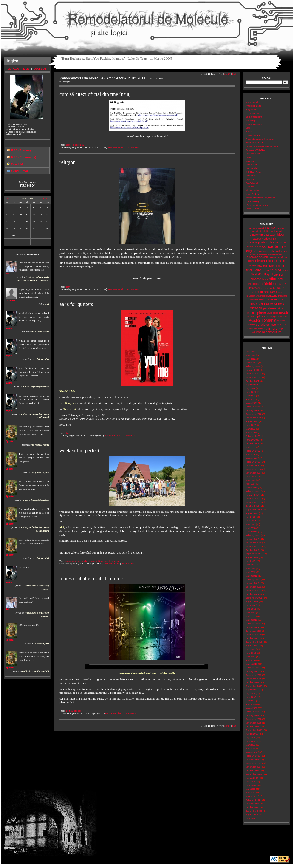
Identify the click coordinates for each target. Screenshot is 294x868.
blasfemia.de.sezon (263, 235)
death (278, 251)
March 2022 (252, 363)
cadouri (257, 239)
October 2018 (252, 443)
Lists (26, 69)
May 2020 (250, 429)
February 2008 (253, 756)
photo (262, 313)
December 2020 (254, 414)
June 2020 (251, 425)
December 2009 (254, 675)
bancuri (278, 231)
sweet (250, 328)
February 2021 (253, 407)
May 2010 (250, 657)
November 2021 (254, 377)
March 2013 (252, 532)
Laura (248, 157)
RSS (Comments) (24, 157)
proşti (283, 312)
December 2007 (254, 763)
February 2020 (253, 436)
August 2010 (252, 646)
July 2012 (250, 561)
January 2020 (252, 440)
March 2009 (252, 708)
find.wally (82, 561)
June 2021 (251, 392)
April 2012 (251, 572)
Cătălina (10, 300)
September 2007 (254, 774)
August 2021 (252, 385)
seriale (261, 325)
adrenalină (261, 228)
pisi (269, 313)
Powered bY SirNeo (255, 150)
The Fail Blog (252, 201)
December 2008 (254, 719)
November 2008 (254, 723)
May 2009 (250, 701)
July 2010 (250, 649)
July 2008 (250, 737)
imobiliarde (253, 284)
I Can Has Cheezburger (257, 205)
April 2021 (251, 399)
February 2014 (253, 491)
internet (254, 288)
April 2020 (251, 432)
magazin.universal (256, 296)
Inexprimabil (252, 168)
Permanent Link (116, 147)
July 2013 (250, 517)
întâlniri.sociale (104, 561)
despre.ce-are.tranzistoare (270, 254)
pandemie (270, 308)
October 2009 (252, 682)
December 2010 (254, 631)
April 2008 (251, 748)
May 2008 (250, 745)
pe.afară (251, 313)
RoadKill (255, 320)
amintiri (256, 231)
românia (269, 320)
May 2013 (250, 524)
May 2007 (250, 789)
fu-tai (285, 270)
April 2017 (251, 447)
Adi (7, 274)
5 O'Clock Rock (253, 172)
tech (263, 328)
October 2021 (252, 381)
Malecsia (250, 161)
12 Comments (132, 147)
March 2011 (252, 620)
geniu (278, 274)
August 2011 (252, 601)
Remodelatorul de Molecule (147, 21)
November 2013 (254, 502)
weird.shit (264, 332)
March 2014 (252, 488)
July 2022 (250, 352)
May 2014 (250, 480)
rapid (258, 316)
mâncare (283, 296)
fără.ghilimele (265, 266)
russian (281, 321)
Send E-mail (20, 171)
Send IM (17, 164)
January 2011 (252, 627)
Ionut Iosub (251, 165)
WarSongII (251, 120)
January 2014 (252, 495)
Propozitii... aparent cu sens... (260, 139)
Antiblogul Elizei (253, 106)
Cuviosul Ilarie (253, 154)
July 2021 (250, 388)
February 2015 (253, 462)
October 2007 (252, 770)
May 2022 (250, 355)
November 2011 (254, 590)
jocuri (280, 288)
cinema (275, 239)
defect (284, 251)
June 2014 (251, 476)
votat (254, 332)
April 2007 (251, 793)
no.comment (277, 304)
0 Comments (128, 436)
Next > (228, 74)
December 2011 (254, 587)
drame (251, 261)
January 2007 (252, 804)
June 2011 (251, 609)
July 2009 (250, 693)
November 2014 (254, 473)
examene (280, 261)
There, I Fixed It (253, 209)
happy (265, 279)
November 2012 (254, 546)
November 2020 (254, 418)
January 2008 (252, 759)
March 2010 (252, 664)
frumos (91, 561)
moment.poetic (258, 299)
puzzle (250, 317)
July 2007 (250, 782)
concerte (270, 246)
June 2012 (251, 565)
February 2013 (253, 535)
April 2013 (251, 528)
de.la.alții (270, 251)
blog (280, 234)
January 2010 (252, 671)
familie (253, 266)
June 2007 (251, 785)
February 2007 (253, 800)
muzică (116, 561)
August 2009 (252, 690)
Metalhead (251, 176)
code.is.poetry (257, 242)
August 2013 (252, 513)
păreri (280, 308)
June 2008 (251, 741)
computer (281, 242)
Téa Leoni (70, 409)
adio (252, 228)
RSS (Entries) (21, 150)
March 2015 (252, 458)
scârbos (251, 325)
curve (262, 251)
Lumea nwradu (253, 135)
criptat (283, 246)
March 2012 (252, 576)
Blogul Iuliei (251, 109)
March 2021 (252, 403)
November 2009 (254, 679)
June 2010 (251, 653)
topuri (282, 328)
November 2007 (254, 767)
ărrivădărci (265, 231)
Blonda (249, 131)
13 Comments (132, 289)
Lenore (249, 128)
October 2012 (252, 550)
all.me (68, 145)
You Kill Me (67, 391)
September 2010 (254, 642)
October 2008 (252, 726)
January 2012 (252, 583)
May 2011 (250, 612)
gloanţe (256, 279)
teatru (257, 328)
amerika (280, 228)
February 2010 (253, 668)
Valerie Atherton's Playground (260, 198)
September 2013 (254, 510)
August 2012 (252, 557)
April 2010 (251, 660)
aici (62, 527)
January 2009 (252, 715)
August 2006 (252, 815)
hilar (68, 287)
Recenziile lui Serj (254, 143)
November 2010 (254, 635)
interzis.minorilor (267, 288)
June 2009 (251, 697)
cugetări (252, 251)
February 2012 (253, 579)
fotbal (266, 270)
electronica (78, 145)
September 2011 (254, 598)
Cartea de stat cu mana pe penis (262, 146)
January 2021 (252, 410)
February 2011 (253, 623)
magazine (271, 296)
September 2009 (254, 686)
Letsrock (250, 179)
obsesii (78, 711)
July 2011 (250, 605)
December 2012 (254, 543)
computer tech (254, 247)
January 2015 (252, 465)
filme (68, 433)
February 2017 (253, 451)
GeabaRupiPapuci (262, 274)
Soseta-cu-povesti (255, 124)
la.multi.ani (260, 292)
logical (9, 328)
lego (280, 292)
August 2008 (252, 734)
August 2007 (252, 778)
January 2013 (252, 539)
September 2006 (254, 811)
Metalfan (250, 187)
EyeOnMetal (252, 183)
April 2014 (251, 484)
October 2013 (252, 506)
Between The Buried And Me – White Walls (147, 673)
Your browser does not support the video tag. (147, 667)
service (271, 325)
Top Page (13, 69)
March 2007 (252, 796)
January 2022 (252, 370)
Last (234, 74)
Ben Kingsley (68, 403)
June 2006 (251, 818)
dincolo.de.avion (257, 257)
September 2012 (254, 554)
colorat (271, 242)
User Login (41, 69)
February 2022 (253, 366)
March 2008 (252, 752)
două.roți (282, 257)
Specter (10, 441)
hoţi (280, 279)
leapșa (273, 292)
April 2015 (251, 454)
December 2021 (254, 374)
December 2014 (254, 469)
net (267, 304)
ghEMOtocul (252, 102)
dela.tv (253, 254)
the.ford (272, 328)
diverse (273, 257)
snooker (281, 325)
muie (270, 299)
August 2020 (252, 421)
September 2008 (254, 730)
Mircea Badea (253, 190)
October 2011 (252, 594)
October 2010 (252, 638)
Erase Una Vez (253, 113)
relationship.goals (271, 316)
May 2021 (250, 396)
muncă (279, 299)
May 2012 (250, 568)
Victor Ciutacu (253, 194)
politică (275, 313)
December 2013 (254, 499)
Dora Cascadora (254, 117)
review (284, 316)
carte (265, 239)
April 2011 (251, 616)
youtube (276, 332)
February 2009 (253, 712)
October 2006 (252, 807)
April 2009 (251, 704)
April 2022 (251, 359)
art (272, 231)
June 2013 (251, 521)
